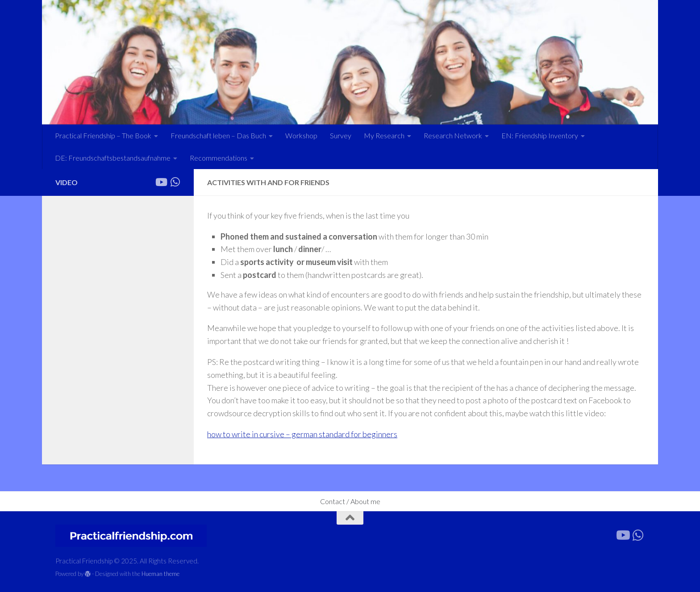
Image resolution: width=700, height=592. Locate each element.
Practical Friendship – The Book (103, 135)
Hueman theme (160, 574)
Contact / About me (350, 501)
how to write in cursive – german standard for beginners (302, 434)
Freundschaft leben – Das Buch (218, 135)
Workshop (301, 135)
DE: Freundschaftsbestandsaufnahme (113, 158)
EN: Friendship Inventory (540, 135)
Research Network (453, 135)
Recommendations (219, 158)
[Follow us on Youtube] (161, 182)
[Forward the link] (175, 182)
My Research (384, 135)
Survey (341, 135)
